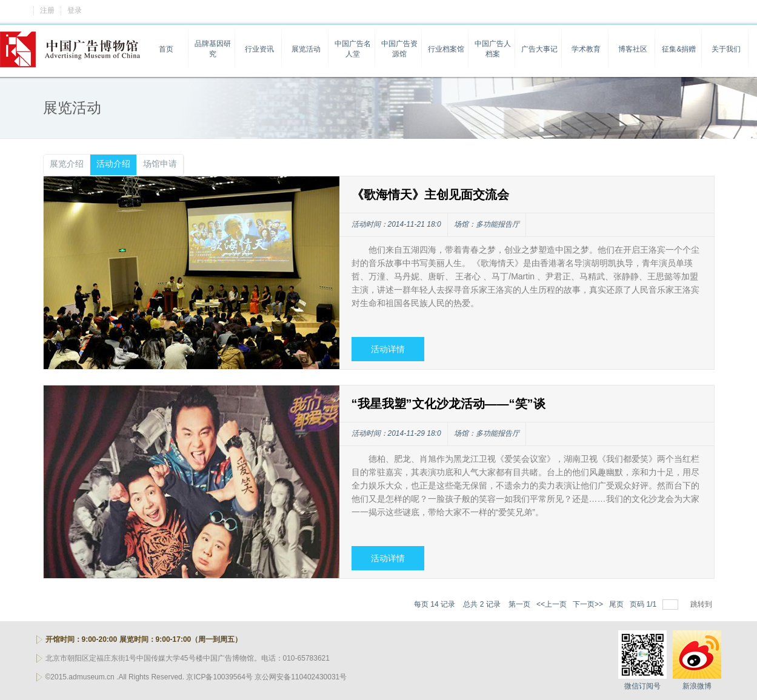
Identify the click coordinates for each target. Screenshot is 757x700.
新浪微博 (697, 686)
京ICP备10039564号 (219, 677)
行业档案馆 (446, 49)
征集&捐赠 (679, 49)
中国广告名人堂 (353, 49)
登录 (75, 10)
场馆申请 (160, 164)
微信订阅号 (642, 686)
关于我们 (726, 49)
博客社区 (633, 49)
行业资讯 (259, 49)
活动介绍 (113, 164)
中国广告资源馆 (399, 49)
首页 (166, 49)
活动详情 (388, 349)
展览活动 (306, 49)
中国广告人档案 (493, 49)
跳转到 (702, 604)
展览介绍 (67, 164)
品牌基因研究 (213, 49)
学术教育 (586, 49)
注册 (47, 10)
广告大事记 (539, 49)
